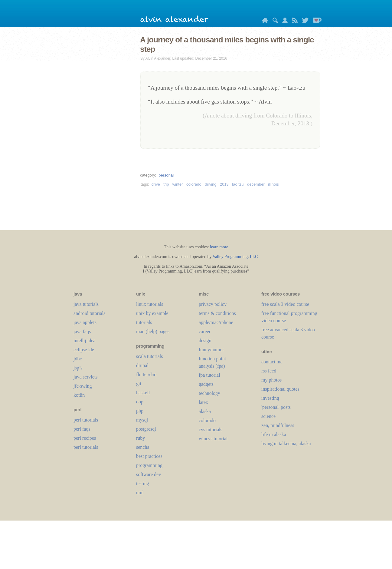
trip (166, 184)
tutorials (144, 322)
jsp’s (78, 368)
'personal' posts (276, 407)
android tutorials (89, 313)
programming (149, 465)
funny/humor (211, 350)
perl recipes (85, 438)
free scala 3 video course (285, 304)
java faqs (82, 331)
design (205, 341)
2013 (224, 184)
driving (211, 184)
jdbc (78, 359)
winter (178, 184)
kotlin (79, 395)
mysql (142, 420)
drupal (142, 365)
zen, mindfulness (278, 425)
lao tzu (238, 184)
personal (166, 175)
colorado (194, 184)
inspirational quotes (280, 389)
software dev (149, 474)
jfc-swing (83, 386)
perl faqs (82, 429)
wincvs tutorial (213, 439)
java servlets (86, 377)
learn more (219, 247)
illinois (273, 184)
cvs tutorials (211, 430)
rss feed (269, 371)
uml (140, 493)
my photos (271, 380)
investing (270, 398)
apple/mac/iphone (216, 322)
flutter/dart (146, 374)
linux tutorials (150, 304)
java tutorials (86, 304)
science (268, 416)
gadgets (206, 384)
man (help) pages (153, 331)
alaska (205, 411)
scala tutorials (149, 356)
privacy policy (213, 304)
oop (140, 402)
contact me (272, 362)
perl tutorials (86, 420)
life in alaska (274, 434)
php (140, 411)
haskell (143, 393)
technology (209, 393)
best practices (149, 456)
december (256, 184)
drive (156, 184)
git (139, 384)
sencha (143, 447)
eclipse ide (84, 350)
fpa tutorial (209, 375)
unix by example (152, 313)
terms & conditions (217, 313)
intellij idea (84, 341)
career (205, 331)
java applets (85, 322)
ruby (140, 438)
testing (143, 483)
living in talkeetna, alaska (286, 443)
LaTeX (203, 402)
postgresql (146, 429)
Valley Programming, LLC (235, 257)
